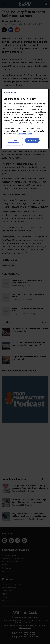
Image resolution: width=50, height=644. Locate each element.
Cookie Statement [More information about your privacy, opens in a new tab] (24, 134)
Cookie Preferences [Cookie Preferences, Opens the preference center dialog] (14, 142)
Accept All (32, 140)
